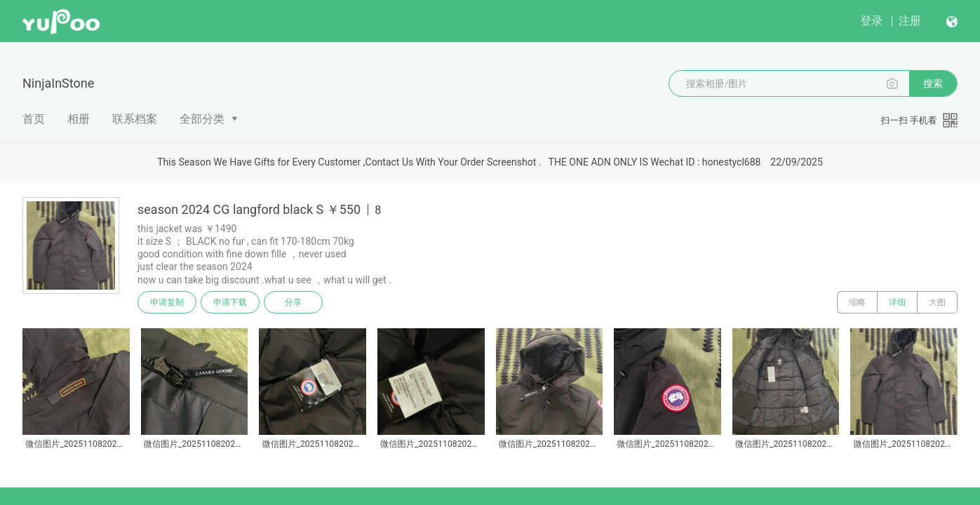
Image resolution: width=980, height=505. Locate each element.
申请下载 (230, 302)
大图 (937, 302)
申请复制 (167, 302)
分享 (293, 302)
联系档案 (135, 119)
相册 (79, 119)
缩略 (857, 302)
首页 (34, 119)
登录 (871, 21)
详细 (897, 302)
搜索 (933, 83)
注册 (910, 21)
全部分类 (202, 119)
